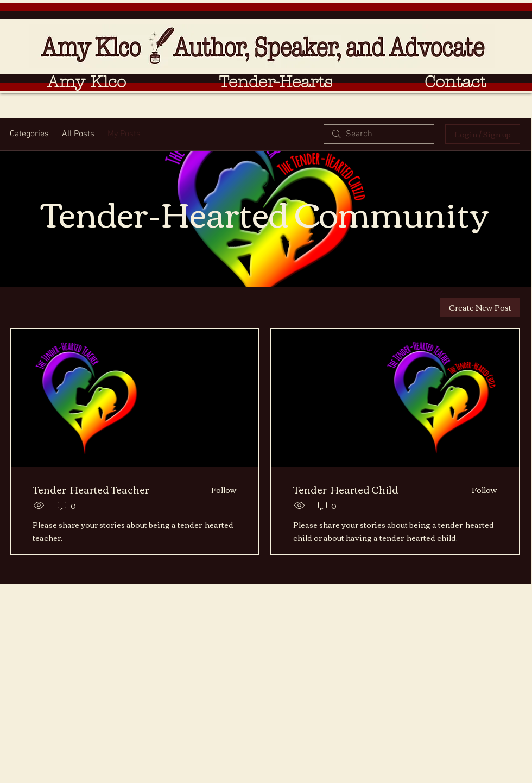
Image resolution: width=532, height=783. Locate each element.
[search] (379, 134)
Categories (29, 134)
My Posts (124, 134)
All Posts (78, 134)
